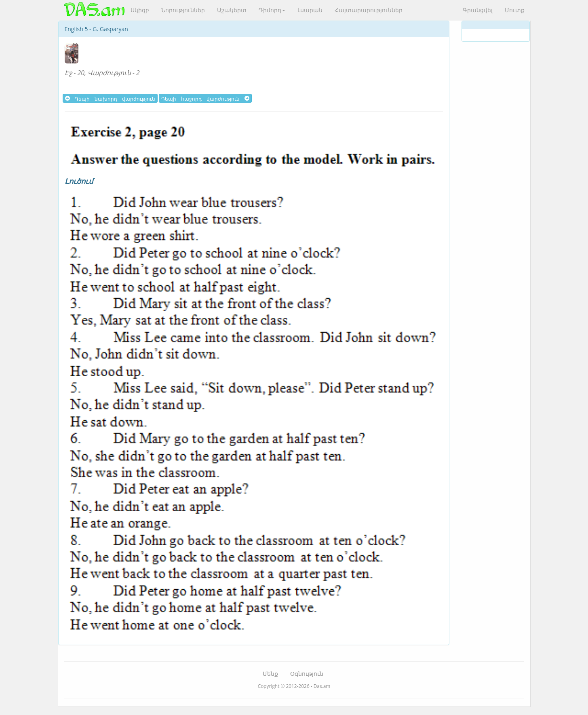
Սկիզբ (140, 10)
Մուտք (515, 10)
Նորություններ (183, 10)
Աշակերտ (232, 10)
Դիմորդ (272, 10)
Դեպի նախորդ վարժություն (110, 98)
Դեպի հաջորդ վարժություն (205, 98)
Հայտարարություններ (369, 10)
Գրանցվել (478, 10)
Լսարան (310, 10)
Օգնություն (307, 674)
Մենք (270, 674)
